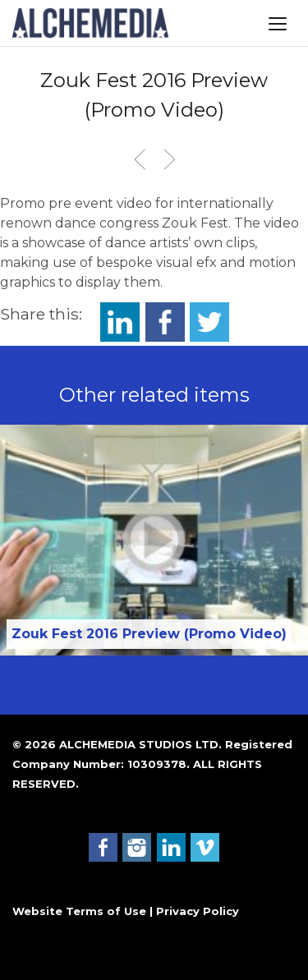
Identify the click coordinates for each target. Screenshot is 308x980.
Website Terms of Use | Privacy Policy (126, 911)
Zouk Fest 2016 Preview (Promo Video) (149, 634)
